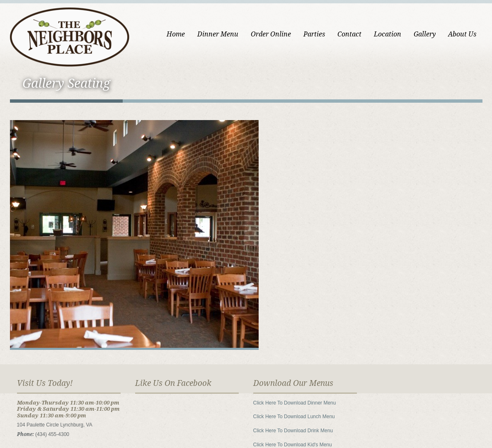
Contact (349, 34)
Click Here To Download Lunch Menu (294, 417)
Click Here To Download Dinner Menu (295, 403)
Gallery (425, 34)
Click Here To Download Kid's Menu (293, 445)
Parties (314, 34)
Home (176, 34)
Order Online (271, 34)
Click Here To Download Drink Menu (293, 431)
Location (388, 34)
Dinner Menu (218, 34)
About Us (462, 34)
